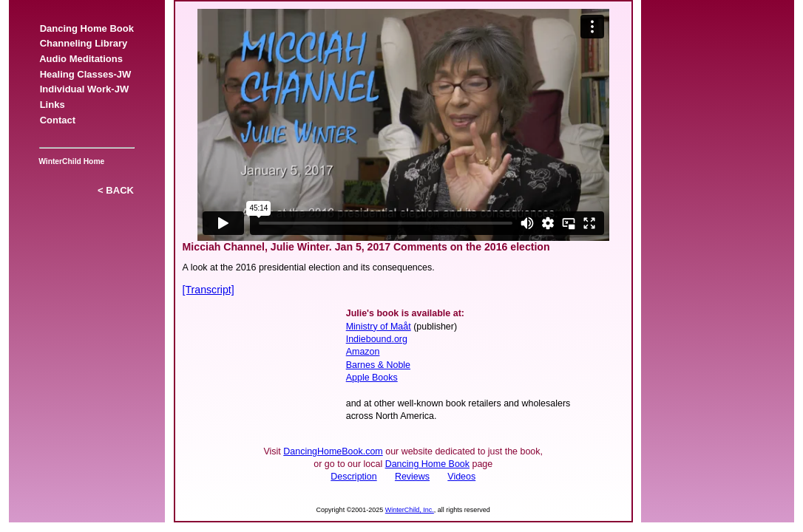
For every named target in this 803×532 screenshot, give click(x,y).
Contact (57, 120)
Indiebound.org (377, 339)
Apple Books (372, 378)
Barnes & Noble (378, 365)
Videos (461, 477)
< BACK (116, 190)
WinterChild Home (69, 161)
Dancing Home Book (87, 28)
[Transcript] (209, 290)
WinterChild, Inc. (410, 510)
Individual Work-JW (84, 89)
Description (353, 477)
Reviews (412, 477)
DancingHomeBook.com (333, 451)
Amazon (363, 352)
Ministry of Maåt (379, 327)
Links (52, 105)
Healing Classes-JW (85, 74)
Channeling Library (83, 43)
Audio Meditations (81, 59)
